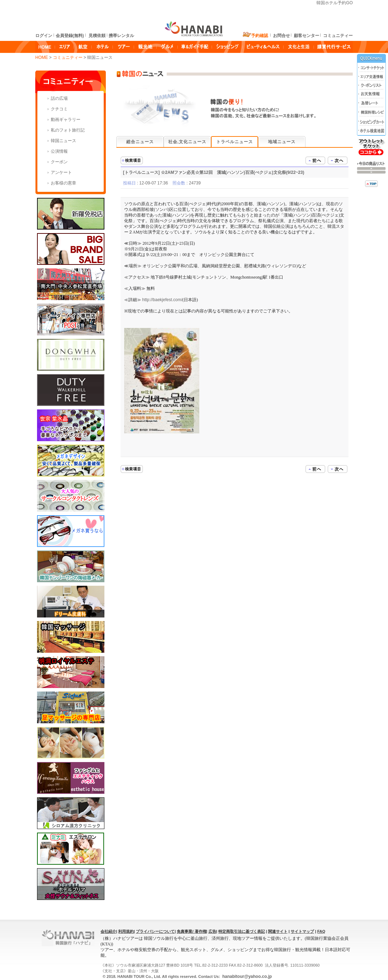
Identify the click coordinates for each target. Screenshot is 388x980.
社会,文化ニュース (187, 142)
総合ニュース (140, 142)
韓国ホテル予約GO (335, 3)
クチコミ (59, 109)
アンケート (61, 172)
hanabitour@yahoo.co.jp (247, 976)
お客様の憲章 (63, 183)
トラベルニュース (235, 142)
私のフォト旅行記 (68, 130)
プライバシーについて (155, 931)
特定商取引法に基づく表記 (242, 931)
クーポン (59, 162)
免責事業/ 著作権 (191, 931)
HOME (42, 57)
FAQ (321, 931)
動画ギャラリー (66, 120)
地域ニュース (282, 142)
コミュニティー (68, 57)
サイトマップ (302, 931)
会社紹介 (108, 931)
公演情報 (59, 151)
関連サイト (278, 931)
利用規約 (126, 931)
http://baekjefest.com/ (162, 300)
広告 (212, 931)
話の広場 (59, 98)
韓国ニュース (63, 141)
